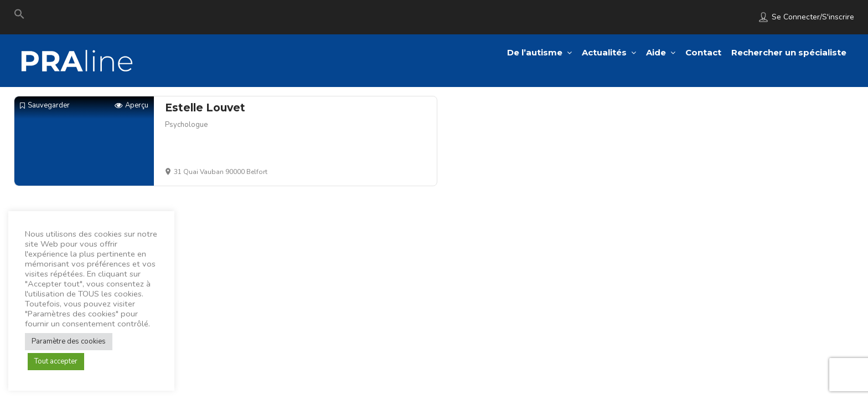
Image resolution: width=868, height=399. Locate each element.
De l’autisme (535, 52)
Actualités (604, 52)
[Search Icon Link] (19, 17)
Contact (703, 52)
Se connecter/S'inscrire (813, 17)
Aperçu (131, 106)
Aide (656, 52)
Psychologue (186, 125)
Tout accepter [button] (56, 361)
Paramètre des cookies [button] (69, 341)
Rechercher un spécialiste (789, 52)
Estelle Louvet (205, 108)
